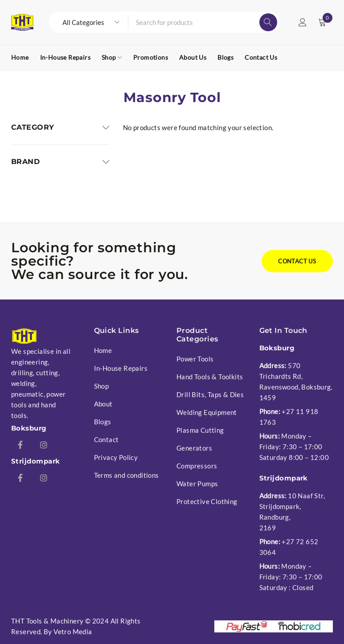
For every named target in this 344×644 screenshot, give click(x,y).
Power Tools (195, 359)
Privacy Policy (116, 457)
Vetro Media (73, 632)
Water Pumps (197, 484)
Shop (102, 386)
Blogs (103, 422)
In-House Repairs (121, 368)
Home (103, 350)
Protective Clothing (207, 501)
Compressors (197, 466)
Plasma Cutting (200, 430)
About (103, 404)
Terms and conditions (127, 475)
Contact (106, 439)
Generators (194, 448)
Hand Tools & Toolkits (210, 377)
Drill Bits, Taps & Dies (210, 394)
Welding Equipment (207, 412)
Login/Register (303, 22)
